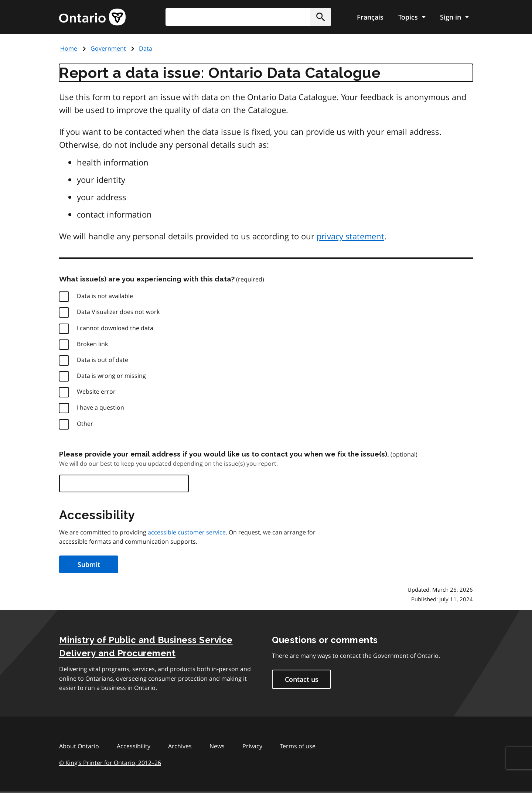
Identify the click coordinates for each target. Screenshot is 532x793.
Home (69, 48)
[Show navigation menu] (412, 17)
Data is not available (105, 296)
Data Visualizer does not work (118, 312)
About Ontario (79, 746)
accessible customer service (187, 532)
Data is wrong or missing (111, 376)
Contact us (302, 679)
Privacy (252, 746)
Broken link (92, 344)
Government (108, 48)
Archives (180, 746)
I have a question (100, 407)
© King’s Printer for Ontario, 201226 (110, 763)
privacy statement (350, 236)
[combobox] (248, 17)
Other (85, 424)
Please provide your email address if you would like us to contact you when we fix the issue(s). (224, 454)
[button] (321, 17)
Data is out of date (103, 360)
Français (370, 17)
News (217, 746)
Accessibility (134, 746)
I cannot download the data (115, 328)
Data (146, 48)
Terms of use (298, 746)
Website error (96, 392)
